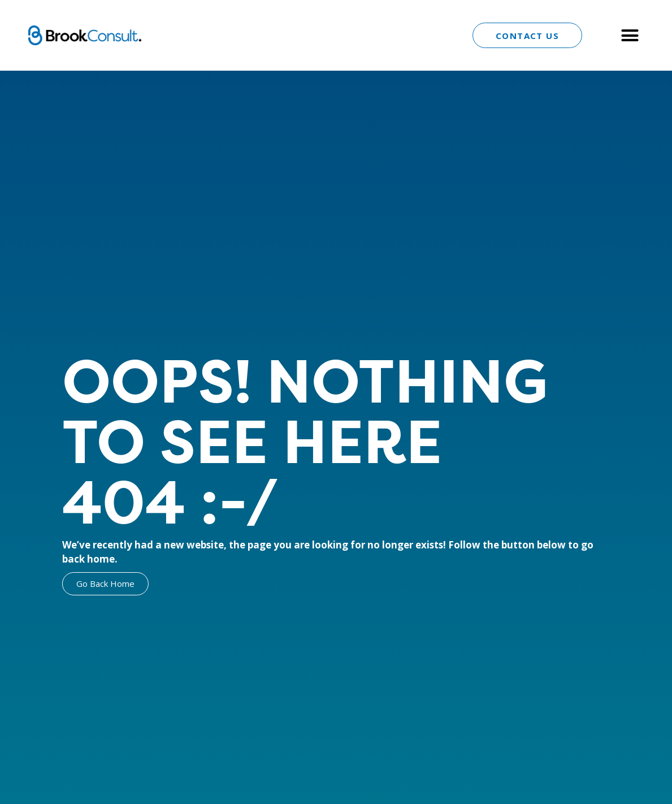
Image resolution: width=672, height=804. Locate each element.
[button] (630, 36)
